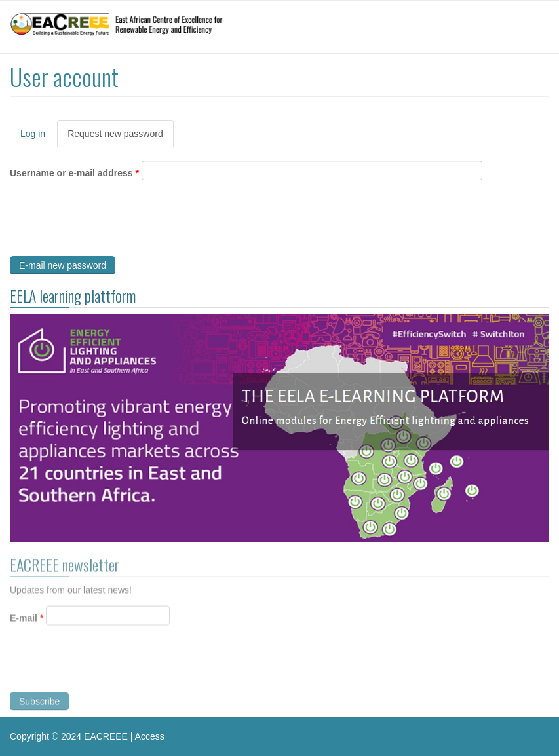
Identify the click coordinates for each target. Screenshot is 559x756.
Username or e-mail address (74, 173)
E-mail (27, 620)
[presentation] (109, 221)
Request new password (121, 137)
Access (150, 736)
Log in (33, 134)
